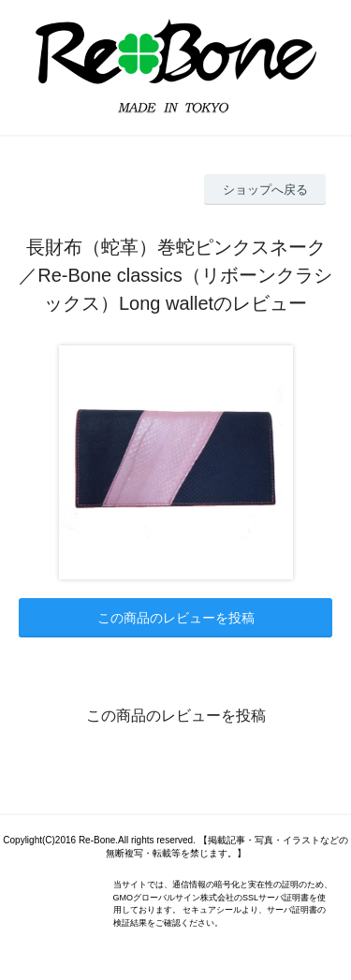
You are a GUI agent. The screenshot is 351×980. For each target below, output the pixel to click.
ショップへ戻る (265, 190)
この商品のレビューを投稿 (176, 618)
